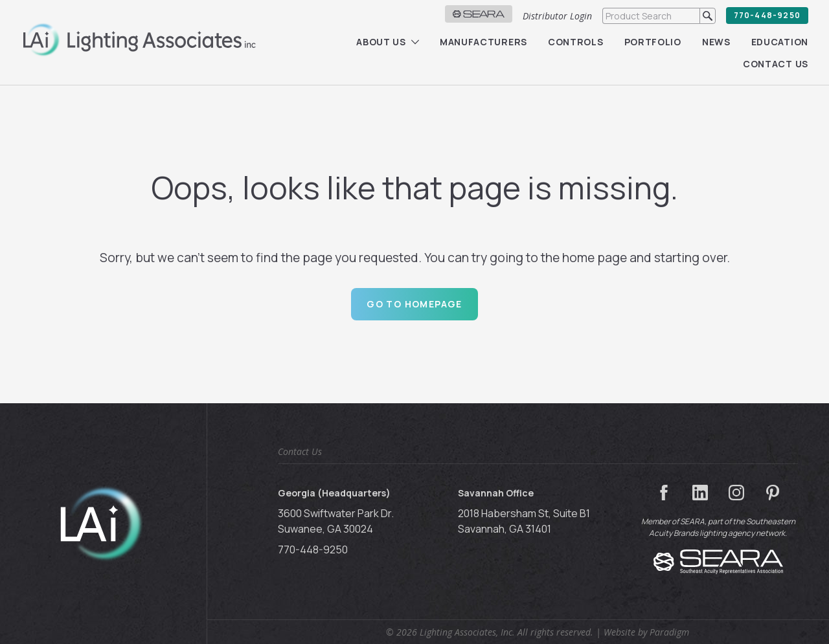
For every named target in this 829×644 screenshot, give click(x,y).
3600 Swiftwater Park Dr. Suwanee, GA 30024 (336, 521)
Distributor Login (557, 16)
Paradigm (669, 632)
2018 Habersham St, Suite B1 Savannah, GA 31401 (524, 521)
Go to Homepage (414, 304)
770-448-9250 (767, 15)
